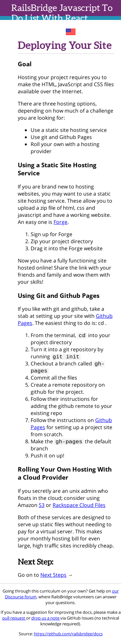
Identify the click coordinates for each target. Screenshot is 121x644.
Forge (60, 222)
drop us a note (46, 621)
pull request (14, 621)
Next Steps (53, 578)
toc (112, 31)
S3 (42, 508)
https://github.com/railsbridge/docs (68, 637)
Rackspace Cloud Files (79, 508)
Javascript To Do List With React (62, 13)
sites (92, 31)
